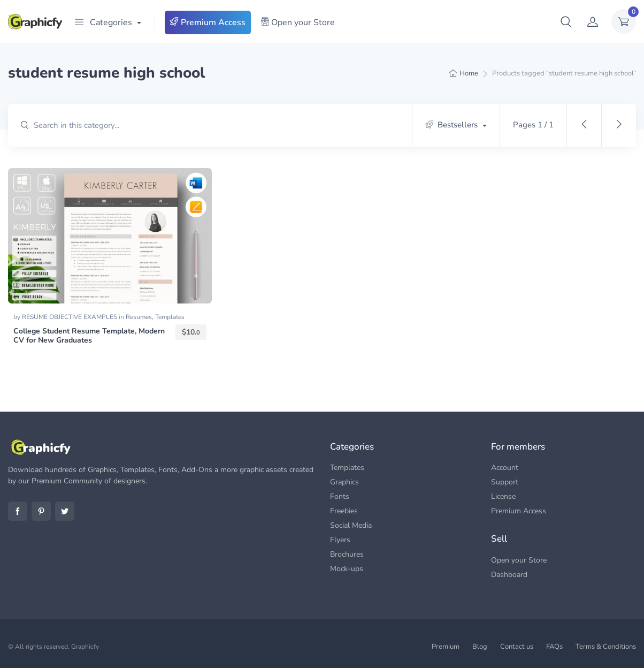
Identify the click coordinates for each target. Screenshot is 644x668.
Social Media (351, 525)
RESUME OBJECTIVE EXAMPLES (70, 317)
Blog (480, 647)
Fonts (340, 496)
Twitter (65, 511)
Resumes (139, 317)
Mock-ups (347, 569)
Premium (446, 647)
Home (469, 73)
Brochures (347, 554)
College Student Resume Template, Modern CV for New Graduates (89, 336)
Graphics (344, 482)
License (503, 496)
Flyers (340, 540)
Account (505, 468)
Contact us (517, 647)
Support (505, 482)
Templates (170, 317)
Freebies (344, 511)
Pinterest (41, 511)
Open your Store (298, 22)
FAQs (554, 647)
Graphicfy (85, 647)
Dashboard (509, 575)
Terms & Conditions (606, 647)
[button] (566, 21)
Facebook (18, 511)
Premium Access (208, 22)
